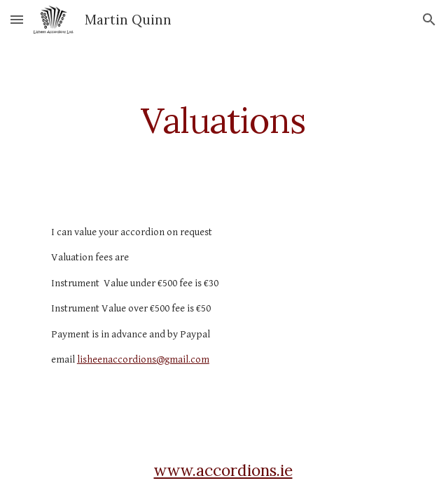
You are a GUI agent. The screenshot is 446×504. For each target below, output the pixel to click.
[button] (17, 19)
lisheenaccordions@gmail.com (143, 359)
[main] (223, 120)
